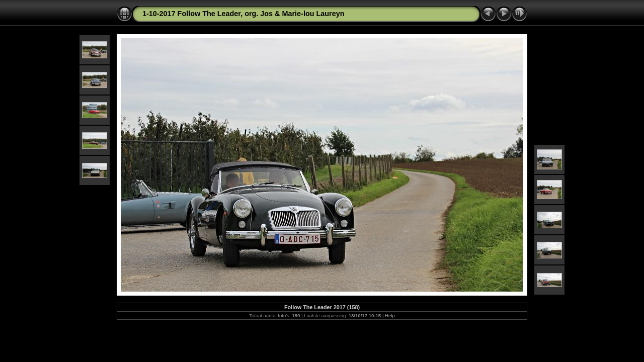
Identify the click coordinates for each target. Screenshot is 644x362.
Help (390, 315)
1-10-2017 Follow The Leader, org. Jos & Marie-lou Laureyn (243, 14)
